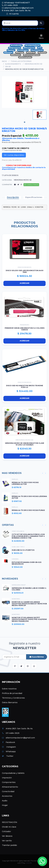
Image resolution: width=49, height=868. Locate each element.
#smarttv (31, 52)
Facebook (8, 742)
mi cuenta (12, 14)
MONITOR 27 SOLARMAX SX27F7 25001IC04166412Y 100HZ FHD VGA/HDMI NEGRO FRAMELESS (29, 619)
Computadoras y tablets (13, 773)
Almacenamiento (10, 787)
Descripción (13, 197)
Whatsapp (9, 751)
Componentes (9, 782)
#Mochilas (16, 55)
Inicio (4, 61)
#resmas (42, 52)
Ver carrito (7, 841)
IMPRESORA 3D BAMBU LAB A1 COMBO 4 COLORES (29, 589)
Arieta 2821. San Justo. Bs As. (16, 10)
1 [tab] (25, 122)
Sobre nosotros (9, 689)
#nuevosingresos (32, 55)
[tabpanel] (40, 115)
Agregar (16, 283)
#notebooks (16, 45)
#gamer (11, 50)
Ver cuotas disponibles (14, 155)
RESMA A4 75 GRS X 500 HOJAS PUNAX (28, 510)
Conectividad (8, 791)
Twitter (8, 756)
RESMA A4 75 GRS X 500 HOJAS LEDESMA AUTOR (29, 497)
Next (45, 473)
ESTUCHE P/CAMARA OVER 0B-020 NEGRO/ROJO (27, 563)
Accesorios (7, 796)
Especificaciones (34, 197)
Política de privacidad (12, 693)
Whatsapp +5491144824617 (16, 3)
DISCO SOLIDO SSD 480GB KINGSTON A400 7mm (25, 271)
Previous (42, 473)
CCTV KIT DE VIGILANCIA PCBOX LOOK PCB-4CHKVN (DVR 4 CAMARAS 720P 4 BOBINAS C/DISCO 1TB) (28, 536)
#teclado (8, 52)
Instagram (9, 747)
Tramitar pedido (9, 845)
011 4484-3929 (10, 5)
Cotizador (6, 831)
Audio (5, 801)
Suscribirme (37, 657)
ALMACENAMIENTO (13, 64)
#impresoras (15, 48)
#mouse (20, 52)
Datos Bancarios (10, 702)
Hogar (5, 805)
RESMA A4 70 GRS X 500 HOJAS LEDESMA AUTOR (25, 483)
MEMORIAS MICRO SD (34, 64)
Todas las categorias (21, 61)
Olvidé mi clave (9, 827)
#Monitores (29, 48)
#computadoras (33, 45)
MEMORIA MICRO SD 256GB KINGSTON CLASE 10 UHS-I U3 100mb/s (25, 444)
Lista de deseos (10, 175)
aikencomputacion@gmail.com (18, 8)
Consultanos (31, 185)
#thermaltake (25, 57)
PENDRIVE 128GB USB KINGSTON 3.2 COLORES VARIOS (25, 329)
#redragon (23, 50)
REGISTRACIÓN (10, 822)
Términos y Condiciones (13, 698)
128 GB (8, 67)
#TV (40, 48)
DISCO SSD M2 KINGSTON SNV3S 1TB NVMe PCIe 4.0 (25, 386)
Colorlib (29, 863)
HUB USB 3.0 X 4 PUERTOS (23, 550)
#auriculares (37, 50)
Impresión (7, 778)
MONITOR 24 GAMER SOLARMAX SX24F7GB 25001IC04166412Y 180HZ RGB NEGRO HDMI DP (29, 604)
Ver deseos (7, 836)
